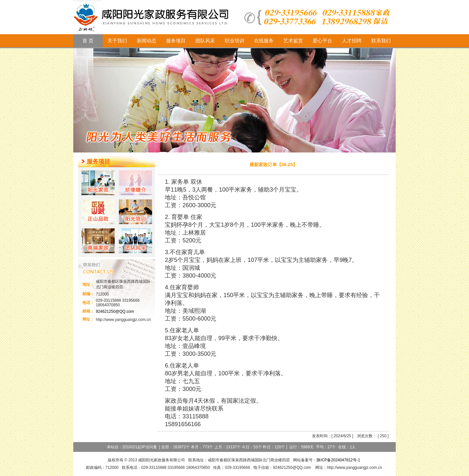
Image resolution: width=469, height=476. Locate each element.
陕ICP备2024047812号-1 (338, 460)
